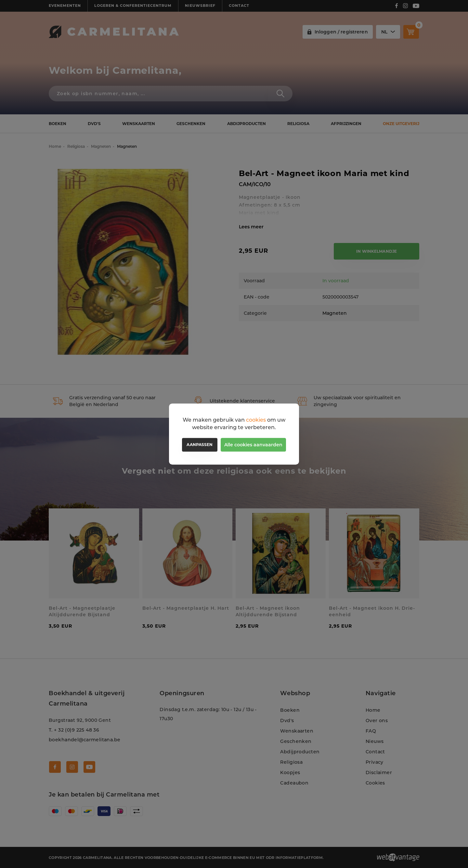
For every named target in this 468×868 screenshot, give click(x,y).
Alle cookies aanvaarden (253, 445)
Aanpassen (200, 445)
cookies (256, 420)
